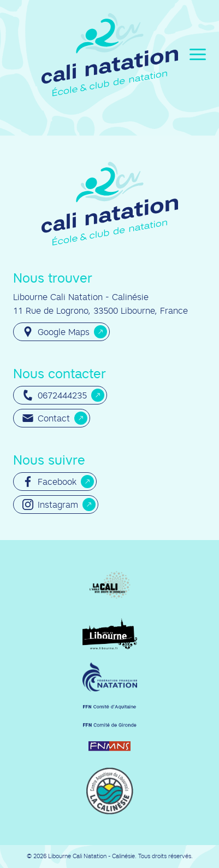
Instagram (50, 505)
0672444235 (55, 395)
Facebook (49, 482)
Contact (46, 418)
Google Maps (56, 332)
